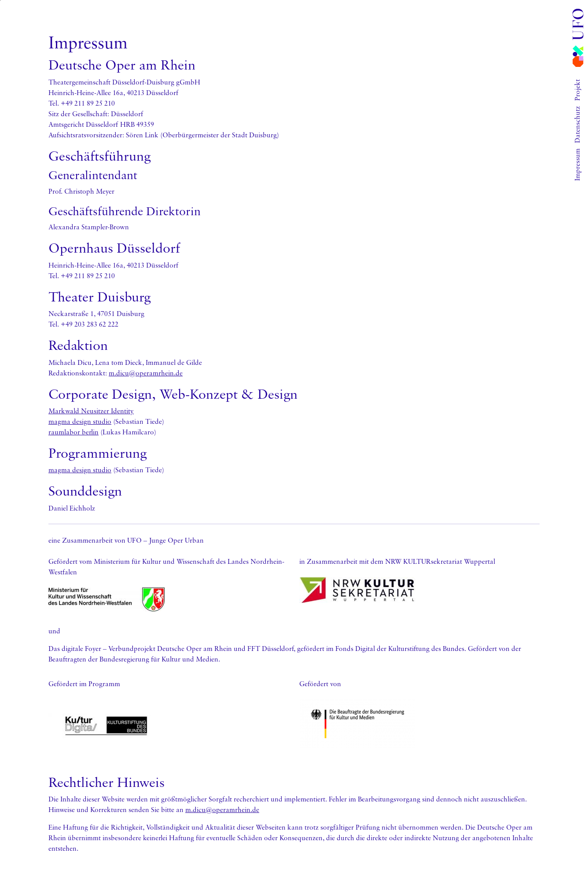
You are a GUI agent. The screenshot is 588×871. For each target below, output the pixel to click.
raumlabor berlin (73, 432)
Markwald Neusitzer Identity (91, 411)
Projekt (577, 90)
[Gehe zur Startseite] (578, 38)
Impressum (577, 165)
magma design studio (80, 421)
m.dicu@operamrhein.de (146, 373)
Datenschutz (577, 125)
